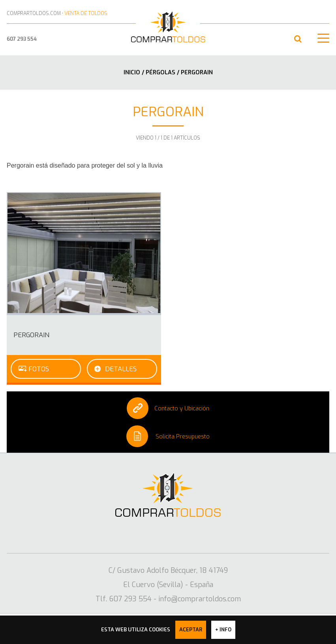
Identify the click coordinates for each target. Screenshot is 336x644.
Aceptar (191, 630)
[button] (298, 39)
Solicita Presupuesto (168, 436)
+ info (223, 630)
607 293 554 (22, 39)
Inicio (132, 72)
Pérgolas (161, 72)
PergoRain (31, 335)
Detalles (121, 369)
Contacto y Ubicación (168, 408)
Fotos (39, 369)
